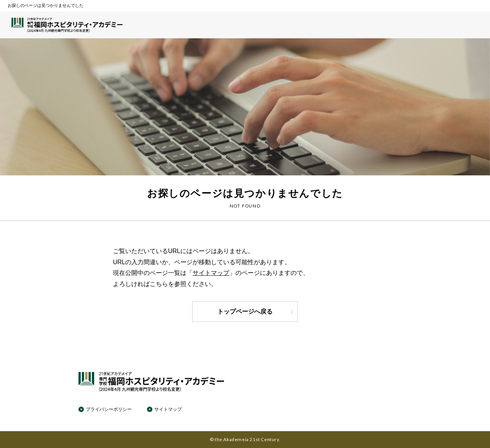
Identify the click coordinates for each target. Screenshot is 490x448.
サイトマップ (211, 273)
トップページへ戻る (256, 311)
